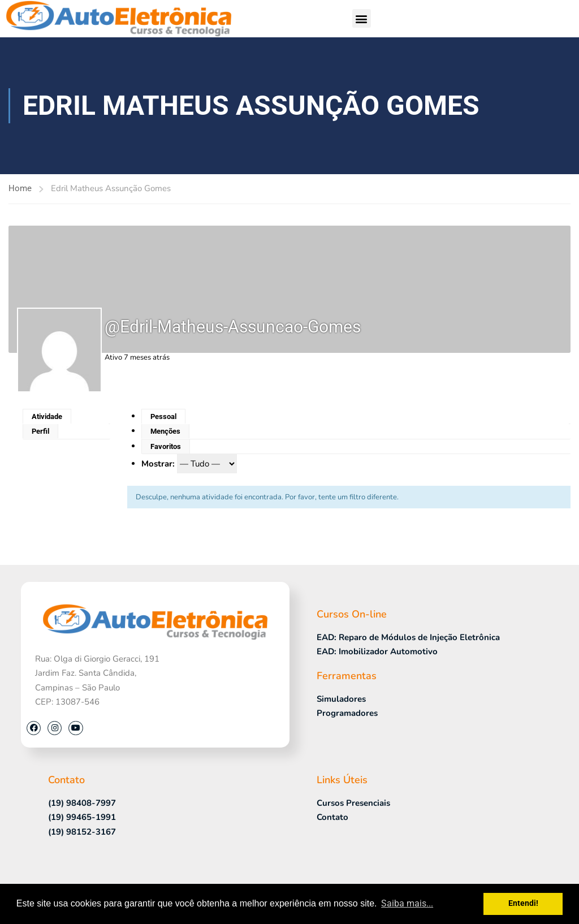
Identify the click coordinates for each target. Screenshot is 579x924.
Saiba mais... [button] (407, 903)
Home (20, 188)
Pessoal (163, 416)
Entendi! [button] (523, 903)
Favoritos (166, 446)
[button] (362, 18)
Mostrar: (158, 464)
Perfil (40, 431)
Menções (165, 431)
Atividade (47, 416)
